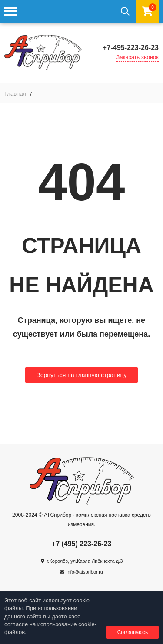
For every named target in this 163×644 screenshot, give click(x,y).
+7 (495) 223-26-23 (81, 544)
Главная (15, 94)
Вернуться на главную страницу (81, 375)
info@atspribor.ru (85, 572)
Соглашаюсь (133, 632)
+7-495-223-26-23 (131, 48)
